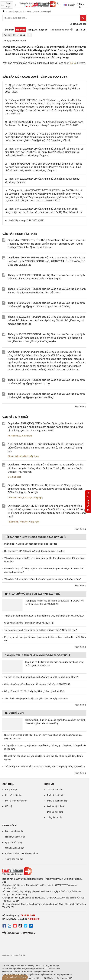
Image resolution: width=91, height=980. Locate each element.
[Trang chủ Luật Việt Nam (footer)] (44, 871)
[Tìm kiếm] (83, 18)
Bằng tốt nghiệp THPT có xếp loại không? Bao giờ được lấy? (34, 691)
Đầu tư (11, 456)
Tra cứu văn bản (55, 790)
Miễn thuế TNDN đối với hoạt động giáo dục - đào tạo (31, 544)
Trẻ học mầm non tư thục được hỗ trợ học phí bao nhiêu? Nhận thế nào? (40, 630)
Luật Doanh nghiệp (31, 978)
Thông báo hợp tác (14, 859)
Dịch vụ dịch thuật (56, 806)
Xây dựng (34, 456)
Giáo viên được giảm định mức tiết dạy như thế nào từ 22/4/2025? (37, 684)
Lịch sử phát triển (13, 795)
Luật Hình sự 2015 (64, 978)
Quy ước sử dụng (14, 842)
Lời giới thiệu (11, 790)
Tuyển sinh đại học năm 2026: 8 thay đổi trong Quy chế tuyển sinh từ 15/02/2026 (44, 616)
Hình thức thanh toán (15, 837)
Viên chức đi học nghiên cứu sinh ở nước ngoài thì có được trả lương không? (43, 579)
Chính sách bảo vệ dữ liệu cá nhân (21, 853)
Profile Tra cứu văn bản (16, 801)
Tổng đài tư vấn (55, 817)
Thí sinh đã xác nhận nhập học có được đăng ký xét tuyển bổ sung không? (41, 677)
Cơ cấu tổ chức (15, 498)
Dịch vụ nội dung (55, 812)
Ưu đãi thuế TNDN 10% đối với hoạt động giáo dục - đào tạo (34, 551)
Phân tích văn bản (56, 795)
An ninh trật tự (14, 436)
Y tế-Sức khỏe (14, 477)
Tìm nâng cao (78, 24)
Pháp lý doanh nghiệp (57, 801)
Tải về (73, 63)
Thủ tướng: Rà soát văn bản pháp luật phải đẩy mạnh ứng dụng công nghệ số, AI (45, 766)
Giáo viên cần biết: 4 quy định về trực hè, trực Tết (29, 623)
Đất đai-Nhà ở (22, 456)
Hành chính (13, 522)
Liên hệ (9, 806)
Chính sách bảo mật (15, 848)
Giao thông (27, 436)
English (69, 5)
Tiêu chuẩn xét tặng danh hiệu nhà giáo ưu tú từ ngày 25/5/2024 (36, 698)
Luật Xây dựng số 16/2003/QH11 (27, 220)
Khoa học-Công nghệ (33, 498)
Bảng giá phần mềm (15, 831)
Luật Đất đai (47, 978)
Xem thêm (81, 407)
